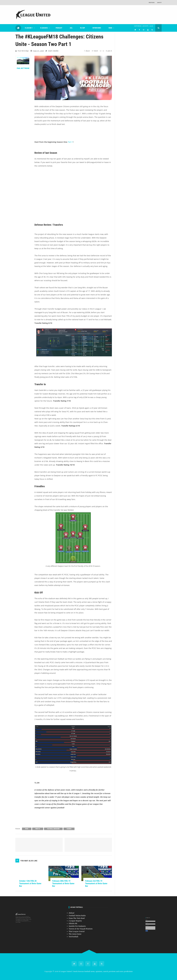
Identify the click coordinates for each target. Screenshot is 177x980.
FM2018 (38, 829)
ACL (71, 28)
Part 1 (71, 142)
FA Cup (82, 28)
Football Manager (53, 829)
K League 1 (29, 28)
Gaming (69, 829)
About (159, 3)
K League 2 (44, 28)
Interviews (97, 28)
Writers (152, 3)
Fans (110, 28)
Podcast (59, 28)
